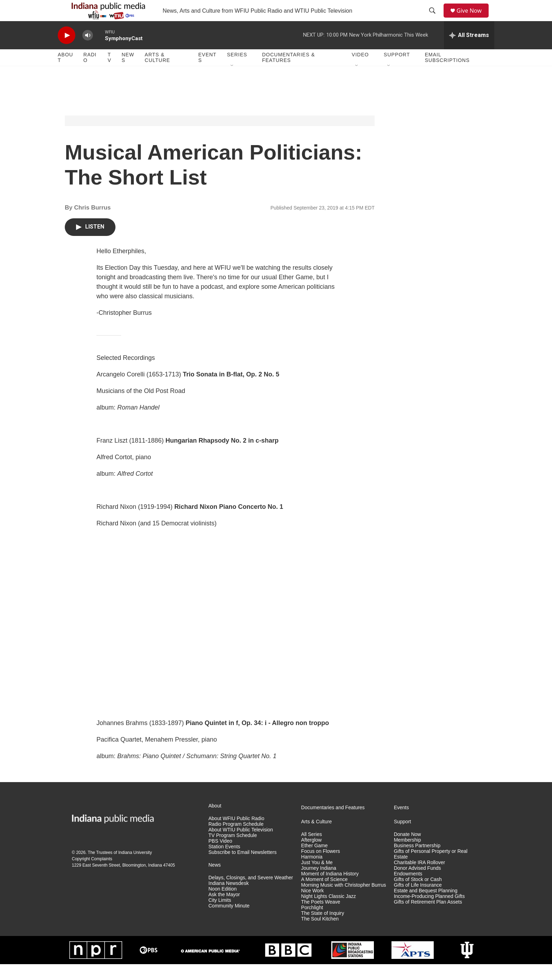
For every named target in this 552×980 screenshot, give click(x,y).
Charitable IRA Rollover (420, 878)
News (128, 73)
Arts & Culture (157, 73)
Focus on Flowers (320, 867)
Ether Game (314, 862)
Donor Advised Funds (418, 884)
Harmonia (312, 873)
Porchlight (312, 923)
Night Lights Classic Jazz (328, 912)
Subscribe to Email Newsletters (243, 868)
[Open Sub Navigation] (232, 82)
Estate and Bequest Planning (426, 907)
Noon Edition (222, 905)
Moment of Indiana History (330, 890)
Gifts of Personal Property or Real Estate (431, 870)
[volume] (88, 51)
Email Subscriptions (447, 73)
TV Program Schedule (233, 851)
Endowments (408, 890)
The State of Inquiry (322, 929)
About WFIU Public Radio (236, 834)
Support (397, 70)
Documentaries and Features (333, 823)
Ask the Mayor (224, 910)
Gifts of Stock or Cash (418, 895)
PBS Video (220, 857)
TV (109, 73)
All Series (311, 850)
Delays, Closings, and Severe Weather (251, 894)
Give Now (473, 18)
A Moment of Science (324, 895)
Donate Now (407, 850)
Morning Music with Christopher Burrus (343, 901)
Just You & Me (317, 878)
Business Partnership (417, 862)
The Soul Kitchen (320, 935)
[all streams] (469, 51)
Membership (407, 856)
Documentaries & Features (288, 73)
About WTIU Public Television (241, 846)
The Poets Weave (321, 918)
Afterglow (311, 856)
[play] (67, 51)
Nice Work (312, 907)
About (65, 73)
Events (207, 73)
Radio (90, 73)
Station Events (224, 863)
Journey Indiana (319, 884)
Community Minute (229, 922)
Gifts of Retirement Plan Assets (428, 918)
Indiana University (135, 868)
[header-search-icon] (435, 19)
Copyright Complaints (92, 875)
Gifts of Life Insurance (418, 901)
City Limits (220, 916)
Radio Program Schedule (236, 840)
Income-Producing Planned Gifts (429, 912)
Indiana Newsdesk (228, 899)
